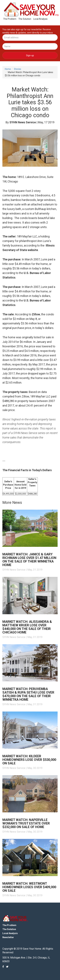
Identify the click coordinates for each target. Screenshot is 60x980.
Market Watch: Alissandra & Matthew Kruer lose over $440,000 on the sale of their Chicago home (27, 627)
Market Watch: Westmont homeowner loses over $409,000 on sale (29, 887)
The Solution (25, 19)
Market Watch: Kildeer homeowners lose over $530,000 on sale (29, 760)
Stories (18, 69)
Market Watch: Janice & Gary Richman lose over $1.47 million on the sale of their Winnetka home (29, 560)
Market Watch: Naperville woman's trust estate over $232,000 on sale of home (26, 823)
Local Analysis (40, 19)
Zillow (36, 314)
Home (8, 69)
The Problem (10, 19)
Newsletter (8, 937)
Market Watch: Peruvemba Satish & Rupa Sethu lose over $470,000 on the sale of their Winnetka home (28, 694)
